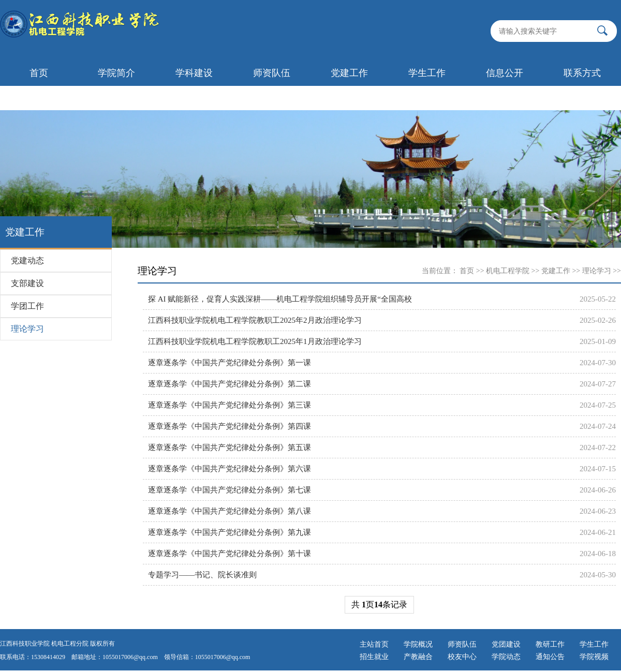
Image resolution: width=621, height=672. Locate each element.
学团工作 (27, 306)
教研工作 (550, 644)
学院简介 (116, 73)
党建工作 (349, 73)
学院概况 (418, 644)
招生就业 (374, 657)
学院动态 (506, 657)
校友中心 (462, 657)
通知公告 (550, 657)
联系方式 (582, 73)
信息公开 (505, 73)
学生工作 (427, 73)
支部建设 (27, 283)
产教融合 (418, 657)
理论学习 (27, 329)
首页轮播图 (39, 98)
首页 (39, 73)
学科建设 (194, 73)
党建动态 (27, 260)
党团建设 (506, 644)
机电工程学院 (508, 271)
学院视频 (594, 657)
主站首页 (374, 644)
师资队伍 (272, 73)
